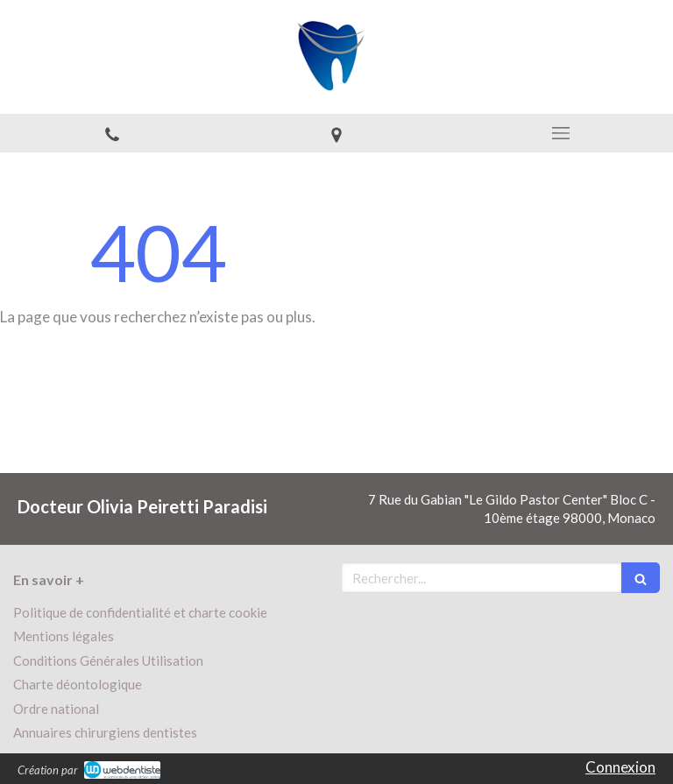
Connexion (620, 767)
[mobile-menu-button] (561, 133)
